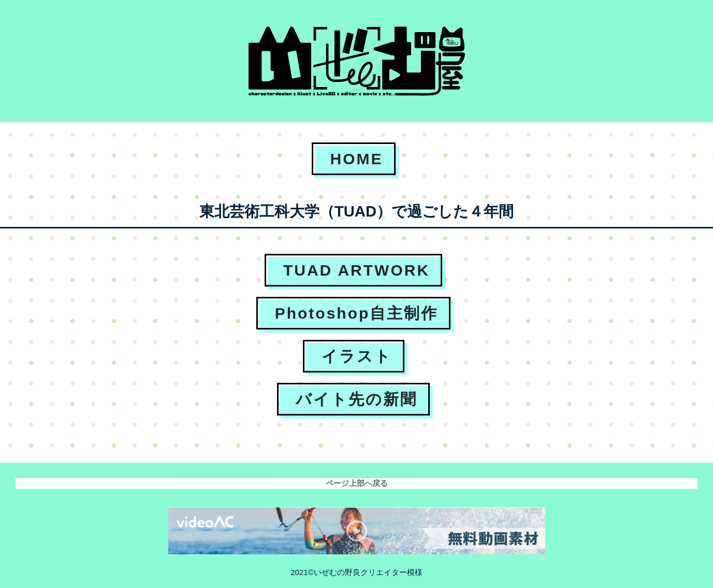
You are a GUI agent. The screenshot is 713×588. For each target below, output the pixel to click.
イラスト (357, 356)
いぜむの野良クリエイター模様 (368, 572)
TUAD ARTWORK (356, 270)
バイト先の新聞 (356, 399)
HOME (357, 159)
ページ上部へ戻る (357, 483)
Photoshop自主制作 (357, 313)
